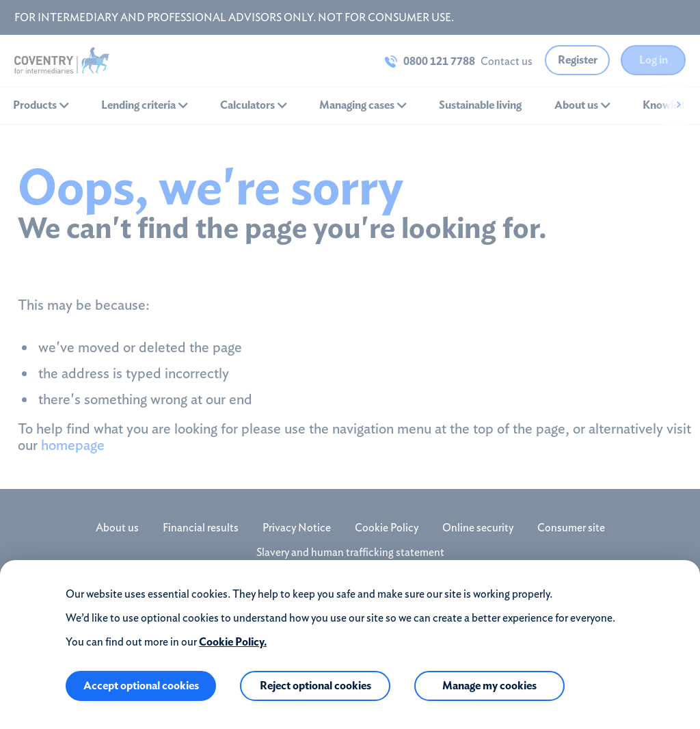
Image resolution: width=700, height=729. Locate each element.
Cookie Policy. (233, 642)
